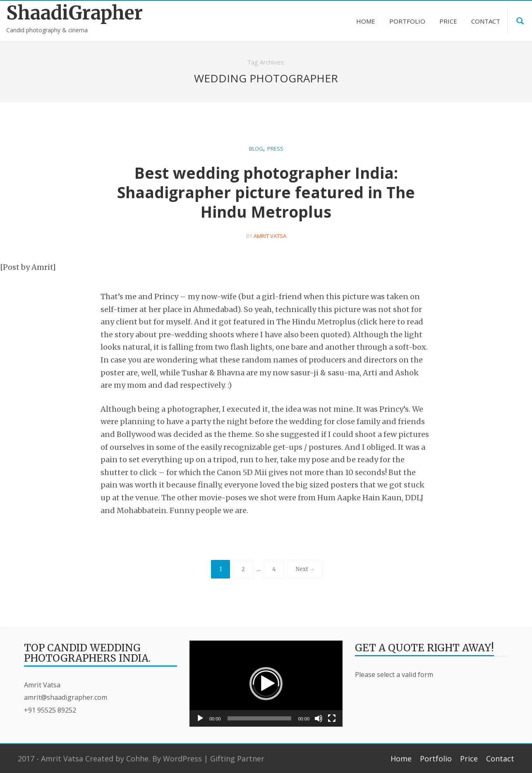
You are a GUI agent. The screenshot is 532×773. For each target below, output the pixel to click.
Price (469, 759)
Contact (500, 759)
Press (275, 149)
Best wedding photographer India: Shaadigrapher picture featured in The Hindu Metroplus (266, 192)
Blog (256, 149)
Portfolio (436, 759)
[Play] (200, 718)
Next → (305, 569)
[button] (266, 684)
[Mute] (319, 718)
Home (401, 759)
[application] (266, 684)
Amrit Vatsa (270, 236)
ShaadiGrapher (67, 13)
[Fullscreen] (332, 718)
